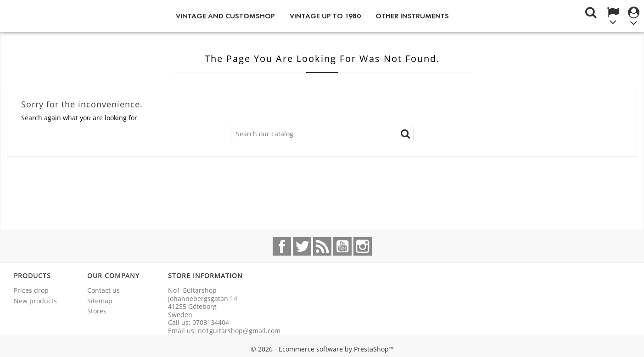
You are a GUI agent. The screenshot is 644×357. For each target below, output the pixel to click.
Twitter (302, 246)
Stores (97, 311)
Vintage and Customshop (225, 16)
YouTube (342, 246)
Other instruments (412, 16)
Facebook (282, 246)
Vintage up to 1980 (325, 16)
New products (35, 301)
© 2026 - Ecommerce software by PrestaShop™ (322, 349)
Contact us (104, 290)
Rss (322, 246)
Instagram (363, 246)
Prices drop (31, 290)
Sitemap (100, 301)
